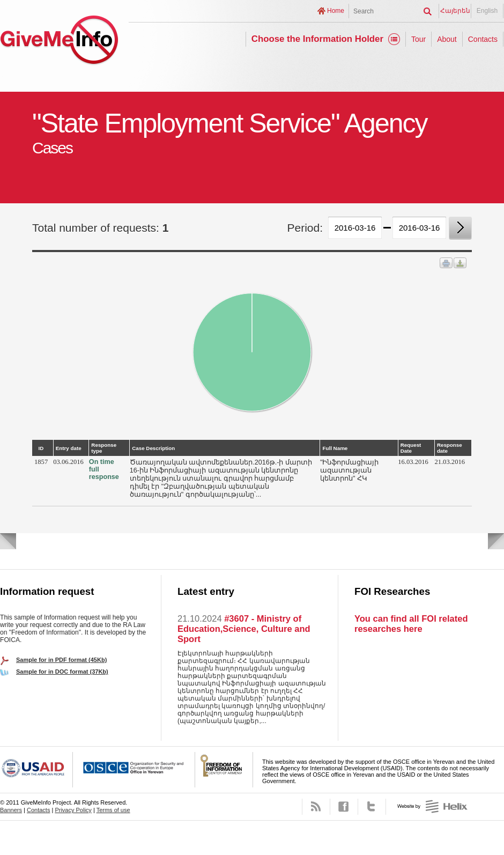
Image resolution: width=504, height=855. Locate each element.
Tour (418, 39)
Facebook (344, 807)
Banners (11, 810)
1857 (41, 462)
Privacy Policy (73, 810)
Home (336, 11)
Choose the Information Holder (317, 39)
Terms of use (113, 810)
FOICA (224, 770)
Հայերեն (455, 11)
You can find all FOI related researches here (411, 624)
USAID (36, 770)
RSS (316, 807)
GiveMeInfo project (59, 42)
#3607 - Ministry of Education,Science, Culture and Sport (244, 629)
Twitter (372, 807)
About (447, 39)
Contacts (483, 39)
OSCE (134, 770)
